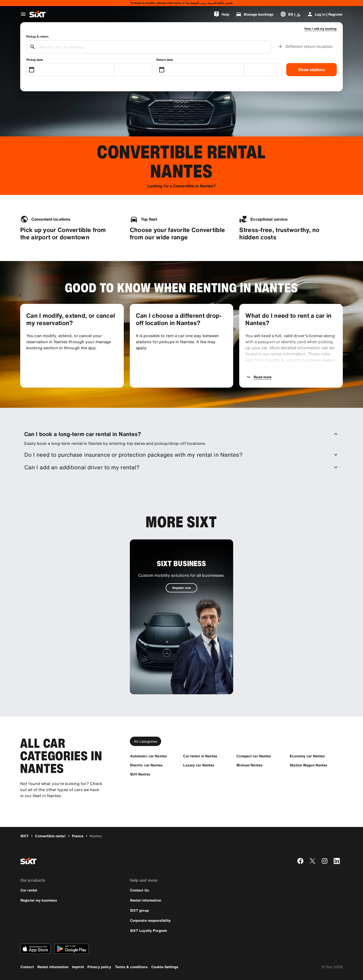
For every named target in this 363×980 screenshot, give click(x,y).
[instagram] (325, 861)
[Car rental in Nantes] (200, 756)
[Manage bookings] (255, 14)
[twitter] (312, 861)
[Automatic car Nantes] (149, 756)
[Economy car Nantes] (307, 756)
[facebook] (300, 861)
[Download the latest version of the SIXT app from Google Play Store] (72, 949)
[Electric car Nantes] (146, 765)
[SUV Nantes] (140, 774)
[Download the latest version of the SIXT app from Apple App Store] (35, 949)
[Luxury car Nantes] (199, 765)
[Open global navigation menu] (23, 14)
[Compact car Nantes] (254, 756)
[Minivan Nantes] (250, 765)
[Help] (221, 14)
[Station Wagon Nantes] (309, 765)
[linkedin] (337, 861)
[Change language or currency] (290, 14)
